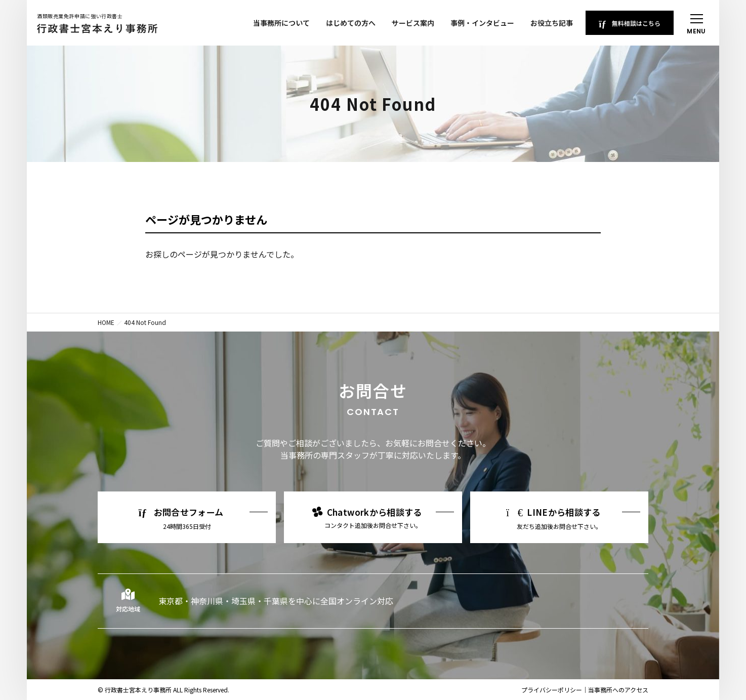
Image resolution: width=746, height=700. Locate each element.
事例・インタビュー (482, 23)
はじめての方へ (351, 23)
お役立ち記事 (552, 23)
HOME (106, 322)
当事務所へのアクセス (618, 690)
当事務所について (281, 23)
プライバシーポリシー (552, 690)
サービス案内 (413, 23)
